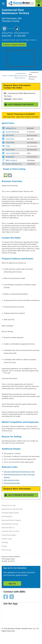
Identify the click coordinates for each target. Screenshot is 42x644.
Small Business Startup (10, 524)
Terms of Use (6, 550)
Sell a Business (7, 516)
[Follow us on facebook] (6, 596)
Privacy (4, 546)
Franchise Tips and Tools (10, 531)
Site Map (5, 542)
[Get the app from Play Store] (29, 614)
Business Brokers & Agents (11, 520)
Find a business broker (12, 483)
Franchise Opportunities (10, 513)
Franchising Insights (9, 535)
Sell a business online (12, 480)
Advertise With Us (8, 528)
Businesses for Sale (9, 505)
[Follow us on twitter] (12, 596)
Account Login (7, 539)
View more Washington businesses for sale (19, 472)
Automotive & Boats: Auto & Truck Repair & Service (19, 40)
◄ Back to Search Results (14, 45)
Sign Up (12, 583)
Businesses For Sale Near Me (12, 509)
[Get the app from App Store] (12, 614)
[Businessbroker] (21, 3)
